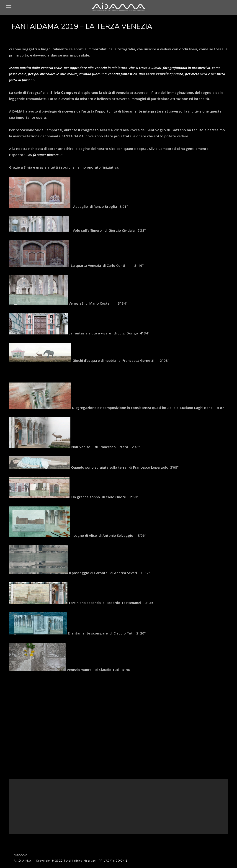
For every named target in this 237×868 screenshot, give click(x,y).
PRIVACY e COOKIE (113, 861)
